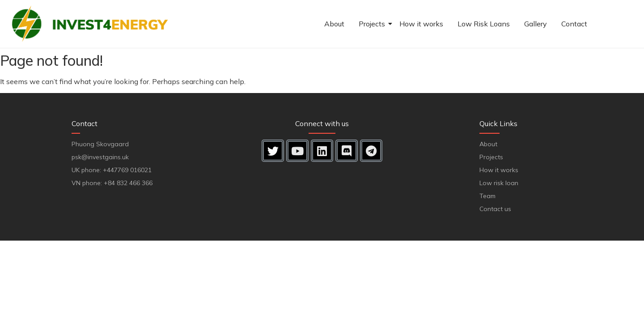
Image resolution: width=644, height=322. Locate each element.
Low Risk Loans (484, 24)
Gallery (536, 24)
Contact (574, 24)
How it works (421, 24)
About (334, 24)
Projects (373, 24)
